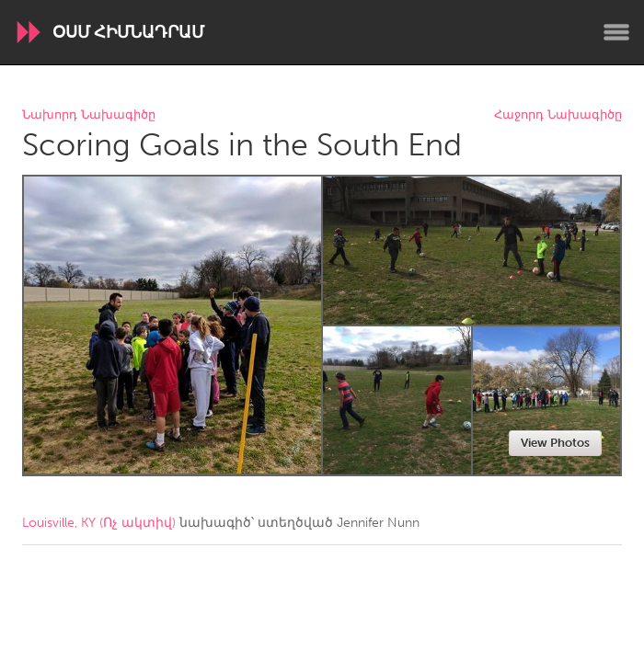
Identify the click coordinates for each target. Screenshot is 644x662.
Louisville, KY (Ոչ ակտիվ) (99, 523)
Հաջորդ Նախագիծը (558, 115)
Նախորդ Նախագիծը (89, 115)
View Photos (555, 443)
